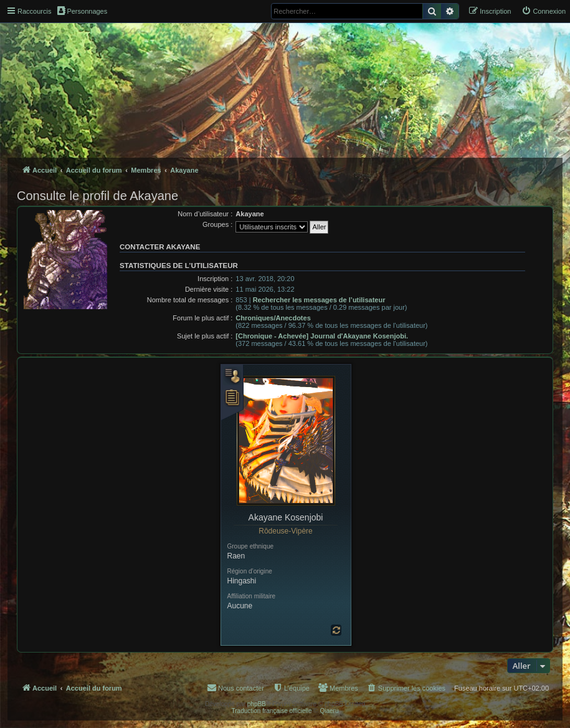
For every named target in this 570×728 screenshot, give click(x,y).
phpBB (257, 704)
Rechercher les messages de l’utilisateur (319, 300)
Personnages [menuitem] (82, 11)
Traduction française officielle (272, 711)
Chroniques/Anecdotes (273, 318)
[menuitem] (544, 11)
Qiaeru (329, 711)
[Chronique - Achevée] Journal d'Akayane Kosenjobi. (322, 336)
